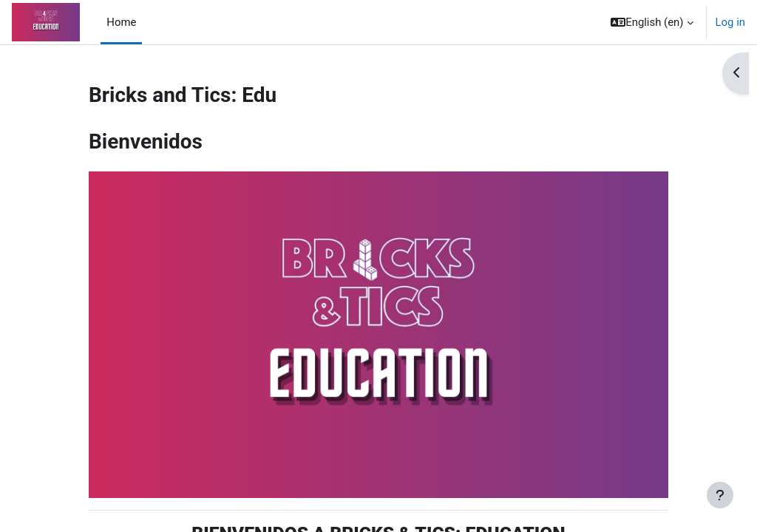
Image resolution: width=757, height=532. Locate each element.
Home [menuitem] (121, 22)
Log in (730, 22)
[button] (652, 22)
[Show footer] (720, 495)
